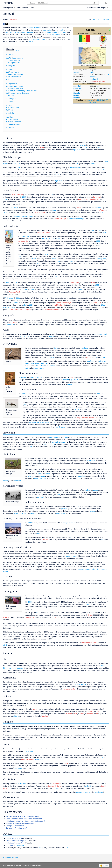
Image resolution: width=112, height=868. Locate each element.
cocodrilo (52, 366)
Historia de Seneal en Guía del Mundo (20, 823)
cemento (34, 513)
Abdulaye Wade (15, 292)
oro (77, 164)
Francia (77, 168)
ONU (88, 100)
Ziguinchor (56, 617)
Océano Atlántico (81, 684)
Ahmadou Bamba (28, 760)
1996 (103, 540)
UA (92, 100)
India (97, 569)
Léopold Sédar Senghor (77, 219)
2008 (26, 405)
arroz (40, 474)
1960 (43, 39)
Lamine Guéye (61, 219)
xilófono (16, 716)
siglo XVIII (77, 150)
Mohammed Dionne (97, 81)
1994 (75, 556)
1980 (20, 256)
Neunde (69, 714)
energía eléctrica (69, 523)
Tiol (75, 714)
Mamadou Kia (23, 241)
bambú (103, 357)
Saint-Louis (97, 197)
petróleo (66, 380)
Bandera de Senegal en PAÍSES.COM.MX (22, 816)
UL (95, 100)
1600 (18, 168)
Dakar (92, 72)
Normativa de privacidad (12, 865)
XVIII (5, 172)
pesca (96, 490)
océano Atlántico (53, 32)
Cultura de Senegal (13, 838)
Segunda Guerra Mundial (24, 216)
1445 (18, 164)
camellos (17, 481)
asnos (6, 481)
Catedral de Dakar (55, 786)
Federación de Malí (44, 233)
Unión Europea (49, 444)
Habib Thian (74, 283)
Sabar (35, 709)
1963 (43, 239)
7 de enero (9, 298)
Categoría (7, 857)
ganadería (82, 476)
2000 (32, 289)
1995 (15, 283)
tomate (48, 474)
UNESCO (92, 102)
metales (20, 668)
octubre (27, 336)
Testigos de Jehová (83, 792)
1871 (54, 210)
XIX (52, 195)
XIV (87, 147)
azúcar (92, 511)
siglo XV (100, 147)
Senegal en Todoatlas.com (16, 828)
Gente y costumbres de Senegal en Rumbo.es (23, 819)
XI (83, 147)
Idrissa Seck (97, 303)
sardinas (40, 497)
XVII (103, 170)
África (57, 175)
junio (93, 230)
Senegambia (101, 259)
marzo (8, 283)
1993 (56, 276)
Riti (97, 714)
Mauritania (47, 30)
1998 (97, 285)
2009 (40, 848)
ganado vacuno (40, 478)
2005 (24, 394)
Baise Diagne (40, 212)
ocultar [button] (17, 50)
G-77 (106, 100)
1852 (16, 208)
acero (103, 666)
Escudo (103, 45)
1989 (58, 261)
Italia (93, 569)
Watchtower (99, 792)
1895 (24, 197)
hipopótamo (41, 366)
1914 (5, 212)
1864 (20, 768)
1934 (101, 212)
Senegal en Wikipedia (14, 826)
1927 (41, 760)
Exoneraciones (36, 865)
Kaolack (6, 617)
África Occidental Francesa (88, 199)
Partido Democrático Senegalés (20, 310)
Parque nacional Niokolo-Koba (87, 418)
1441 (14, 164)
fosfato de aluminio (36, 377)
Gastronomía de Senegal (15, 841)
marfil (93, 164)
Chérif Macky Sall (59, 305)
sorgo (43, 476)
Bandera (84, 43)
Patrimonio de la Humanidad (39, 422)
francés (93, 77)
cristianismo (22, 784)
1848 (12, 208)
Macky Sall (94, 79)
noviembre (98, 334)
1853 (37, 760)
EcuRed (8, 3)
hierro (70, 384)
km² (98, 86)
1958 (22, 230)
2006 (66, 437)
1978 (58, 239)
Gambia (63, 32)
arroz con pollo (69, 689)
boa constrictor (39, 368)
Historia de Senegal (13, 843)
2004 (31, 305)
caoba (89, 357)
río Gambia (56, 34)
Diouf (93, 283)
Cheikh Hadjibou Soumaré (53, 310)
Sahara (85, 348)
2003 (107, 74)
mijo (29, 476)
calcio (23, 377)
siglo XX (88, 786)
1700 (72, 168)
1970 (85, 256)
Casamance (56, 784)
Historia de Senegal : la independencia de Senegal (25, 821)
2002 (16, 303)
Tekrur (42, 147)
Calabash (89, 714)
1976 (46, 254)
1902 (5, 199)
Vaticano (58, 788)
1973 (52, 239)
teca (95, 357)
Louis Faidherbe (17, 195)
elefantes (103, 361)
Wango (99, 711)
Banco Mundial (55, 437)
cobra (28, 368)
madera (87, 490)
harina (24, 513)
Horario (76, 98)
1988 (38, 263)
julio (21, 336)
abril (25, 305)
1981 (55, 422)
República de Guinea (13, 32)
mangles (51, 357)
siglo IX (83, 145)
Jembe (81, 714)
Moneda (77, 93)
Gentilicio (77, 95)
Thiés (71, 377)
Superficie (77, 86)
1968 (48, 239)
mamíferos (90, 361)
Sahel (56, 348)
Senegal (9, 845)
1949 (5, 645)
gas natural (75, 380)
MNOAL (100, 100)
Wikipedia (20, 845)
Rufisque (101, 210)
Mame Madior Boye (64, 303)
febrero (25, 289)
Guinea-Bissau (28, 32)
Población (77, 88)
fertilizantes (61, 513)
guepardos (35, 363)
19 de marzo (79, 289)
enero (51, 336)
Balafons (45, 716)
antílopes (44, 363)
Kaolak (66, 763)
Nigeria (87, 569)
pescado (17, 513)
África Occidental (35, 28)
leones (28, 363)
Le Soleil (45, 540)
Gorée (79, 208)
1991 (71, 261)
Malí (62, 30)
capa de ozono (60, 427)
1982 (34, 259)
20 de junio (35, 39)
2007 (13, 307)
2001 (18, 298)
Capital (76, 72)
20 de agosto (24, 236)
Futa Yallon (13, 322)
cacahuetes (91, 461)
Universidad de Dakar (89, 643)
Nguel (90, 711)
